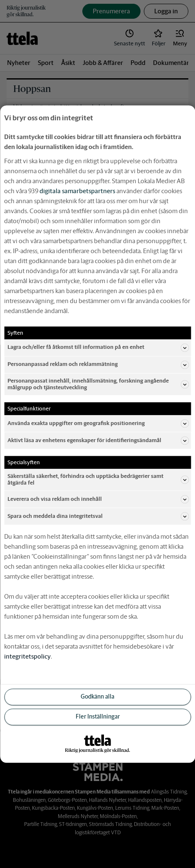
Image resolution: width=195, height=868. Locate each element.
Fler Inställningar (98, 717)
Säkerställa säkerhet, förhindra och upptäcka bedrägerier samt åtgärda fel (98, 479)
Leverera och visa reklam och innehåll (98, 499)
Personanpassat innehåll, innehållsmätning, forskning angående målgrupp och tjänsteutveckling (98, 384)
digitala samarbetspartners (77, 191)
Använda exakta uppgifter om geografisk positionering (98, 423)
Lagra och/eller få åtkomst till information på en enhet (98, 348)
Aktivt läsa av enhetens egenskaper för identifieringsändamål (98, 440)
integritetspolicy (27, 656)
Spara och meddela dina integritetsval (98, 516)
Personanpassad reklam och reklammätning (98, 365)
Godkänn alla (97, 697)
